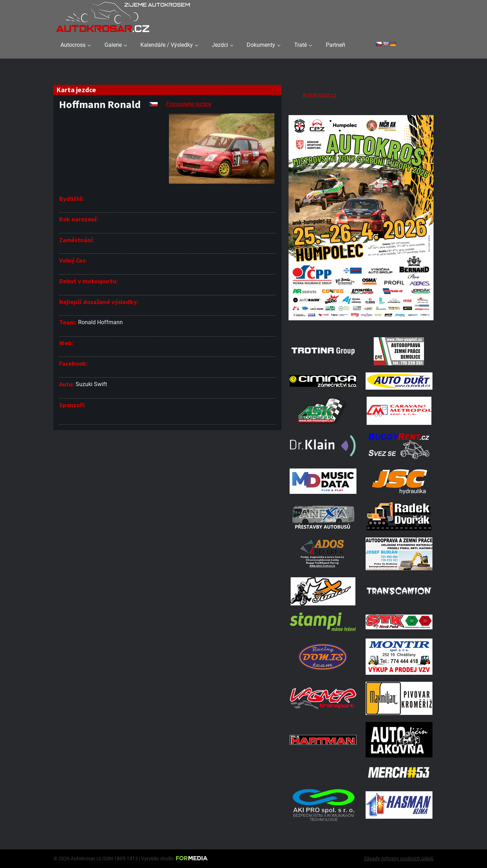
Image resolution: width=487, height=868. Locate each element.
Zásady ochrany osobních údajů (399, 858)
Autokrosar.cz (320, 95)
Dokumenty (261, 45)
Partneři (336, 45)
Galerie (113, 45)
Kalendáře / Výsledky (167, 45)
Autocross (73, 45)
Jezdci (220, 45)
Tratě (301, 45)
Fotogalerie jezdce (189, 104)
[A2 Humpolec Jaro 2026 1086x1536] (361, 321)
